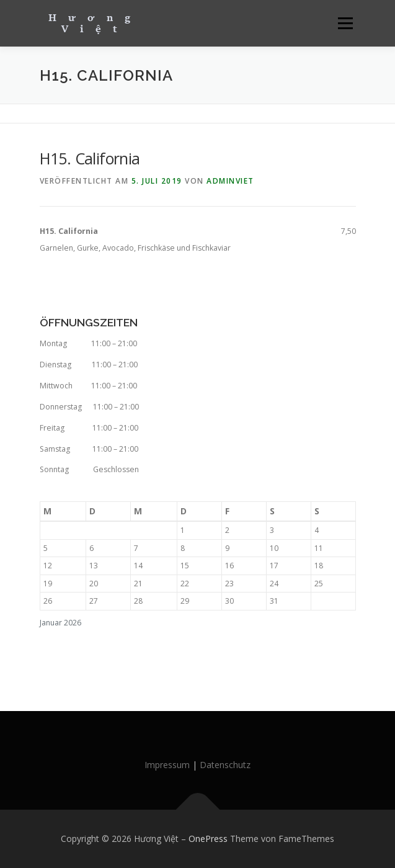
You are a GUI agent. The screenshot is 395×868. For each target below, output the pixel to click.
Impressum (167, 765)
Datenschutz (225, 765)
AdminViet (230, 181)
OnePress (208, 839)
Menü (344, 23)
